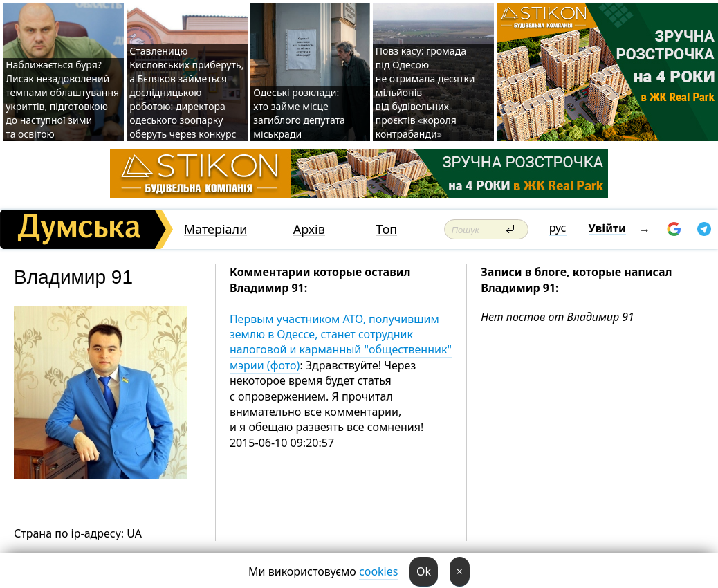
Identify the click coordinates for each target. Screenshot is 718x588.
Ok (424, 571)
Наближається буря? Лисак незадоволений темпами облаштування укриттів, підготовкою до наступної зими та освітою (62, 99)
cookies (378, 571)
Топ (386, 229)
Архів (309, 229)
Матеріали (216, 229)
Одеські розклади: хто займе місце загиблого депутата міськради (299, 113)
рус (558, 228)
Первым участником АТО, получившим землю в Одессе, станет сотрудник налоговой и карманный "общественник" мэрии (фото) (341, 342)
